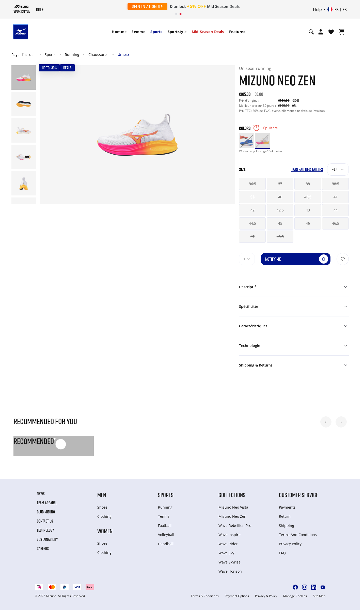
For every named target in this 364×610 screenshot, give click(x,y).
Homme (119, 32)
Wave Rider (228, 544)
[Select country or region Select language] (337, 9)
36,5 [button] (252, 184)
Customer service (299, 495)
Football (165, 525)
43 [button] (308, 210)
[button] (326, 422)
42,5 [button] (280, 210)
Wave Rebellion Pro (235, 525)
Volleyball (166, 535)
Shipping (287, 525)
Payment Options (237, 596)
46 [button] (308, 223)
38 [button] (308, 184)
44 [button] (336, 210)
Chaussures (98, 55)
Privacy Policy (290, 544)
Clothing (104, 516)
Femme (138, 32)
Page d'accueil (23, 55)
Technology (45, 530)
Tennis (164, 516)
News (41, 494)
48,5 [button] (280, 237)
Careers (43, 548)
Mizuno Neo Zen (232, 516)
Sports (156, 32)
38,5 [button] (336, 184)
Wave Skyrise (230, 562)
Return (285, 516)
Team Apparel (47, 503)
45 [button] (280, 223)
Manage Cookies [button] (295, 596)
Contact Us (45, 521)
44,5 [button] (252, 223)
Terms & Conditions (205, 596)
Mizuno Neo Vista (233, 507)
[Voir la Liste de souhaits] (331, 32)
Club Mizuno (46, 512)
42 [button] (252, 210)
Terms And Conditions (298, 535)
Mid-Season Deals (208, 32)
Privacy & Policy (266, 596)
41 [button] (336, 197)
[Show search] (311, 32)
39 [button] (252, 197)
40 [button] (280, 197)
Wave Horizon (230, 571)
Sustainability (47, 539)
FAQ (282, 553)
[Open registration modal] (321, 32)
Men (102, 495)
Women (105, 531)
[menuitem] (119, 32)
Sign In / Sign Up (142, 6)
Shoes (102, 507)
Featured (237, 32)
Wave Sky (226, 553)
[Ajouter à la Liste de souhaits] (343, 259)
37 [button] (280, 184)
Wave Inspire (230, 535)
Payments (287, 507)
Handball (166, 544)
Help (317, 9)
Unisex (123, 55)
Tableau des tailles (307, 169)
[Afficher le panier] (342, 32)
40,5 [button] (308, 197)
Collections (232, 495)
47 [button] (252, 237)
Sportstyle (177, 32)
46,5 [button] (336, 223)
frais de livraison (313, 111)
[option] (246, 141)
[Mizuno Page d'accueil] (22, 9)
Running (72, 55)
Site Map (319, 596)
